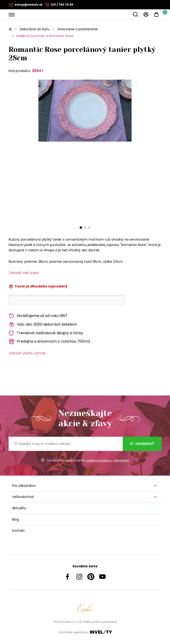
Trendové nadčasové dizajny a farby (46, 333)
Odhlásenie (121, 460)
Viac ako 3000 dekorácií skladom (43, 325)
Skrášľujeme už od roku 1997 (38, 316)
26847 (38, 71)
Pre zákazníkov (24, 486)
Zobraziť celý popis (24, 273)
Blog (15, 519)
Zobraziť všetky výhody (27, 353)
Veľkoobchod (23, 497)
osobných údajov (99, 460)
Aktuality (19, 508)
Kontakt (18, 531)
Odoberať (142, 444)
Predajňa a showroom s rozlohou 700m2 (49, 342)
